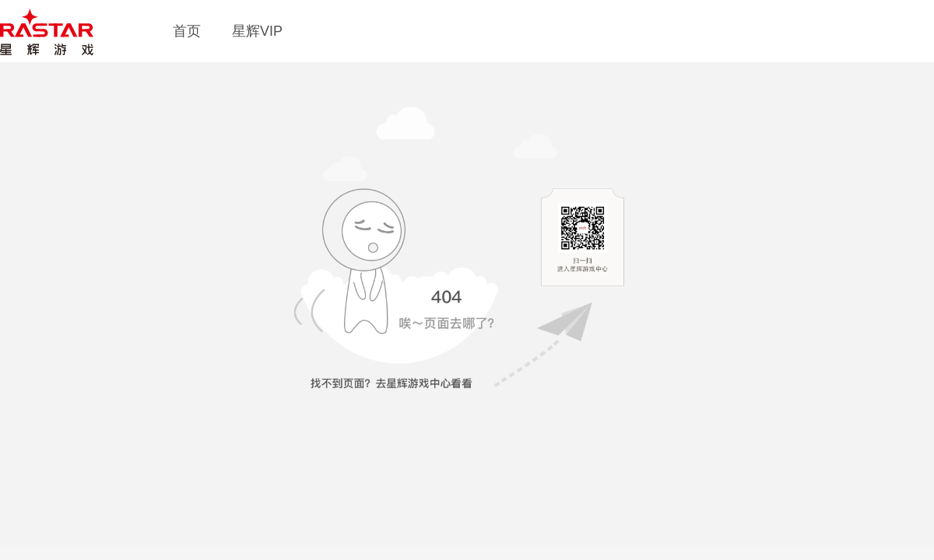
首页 (187, 31)
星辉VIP (257, 31)
